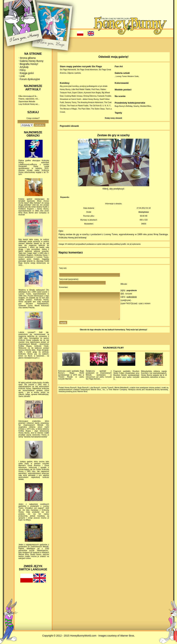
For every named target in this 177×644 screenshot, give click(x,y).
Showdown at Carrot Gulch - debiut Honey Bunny (79, 99)
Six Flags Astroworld (68, 70)
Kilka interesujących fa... (28, 96)
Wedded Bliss (146, 106)
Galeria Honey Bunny (32, 61)
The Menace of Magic (68, 109)
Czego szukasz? (33, 118)
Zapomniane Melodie (27, 102)
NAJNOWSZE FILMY (114, 354)
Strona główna (28, 58)
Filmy (23, 70)
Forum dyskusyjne (30, 79)
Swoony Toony (71, 102)
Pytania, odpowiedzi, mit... (29, 99)
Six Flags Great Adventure (87, 70)
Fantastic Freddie (104, 96)
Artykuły (24, 67)
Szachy (136, 106)
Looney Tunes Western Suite (127, 76)
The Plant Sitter (84, 109)
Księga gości (27, 73)
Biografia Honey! (29, 64)
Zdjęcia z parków (74, 73)
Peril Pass (95, 89)
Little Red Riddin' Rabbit (81, 89)
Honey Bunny (65, 89)
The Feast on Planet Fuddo (78, 106)
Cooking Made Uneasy (73, 96)
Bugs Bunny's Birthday (124, 106)
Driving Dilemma (90, 96)
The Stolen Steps (98, 109)
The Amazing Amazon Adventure (90, 102)
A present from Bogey (92, 93)
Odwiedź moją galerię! (113, 57)
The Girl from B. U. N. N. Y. (100, 106)
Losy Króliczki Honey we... (29, 104)
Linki (22, 76)
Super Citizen (78, 93)
